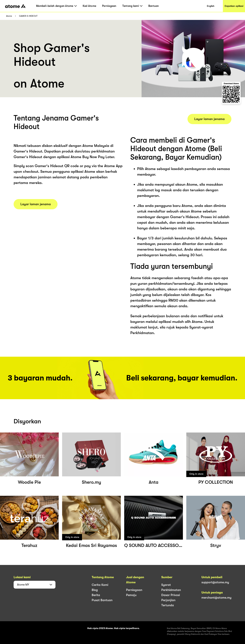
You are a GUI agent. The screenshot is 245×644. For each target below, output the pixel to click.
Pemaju (131, 595)
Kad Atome (89, 6)
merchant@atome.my (216, 598)
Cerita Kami (100, 585)
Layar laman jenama (36, 204)
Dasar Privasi (171, 595)
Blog (95, 590)
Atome (9, 16)
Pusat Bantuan (102, 600)
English (211, 6)
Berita (96, 595)
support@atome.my (215, 582)
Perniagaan (109, 6)
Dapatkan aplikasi (234, 6)
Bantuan (154, 6)
